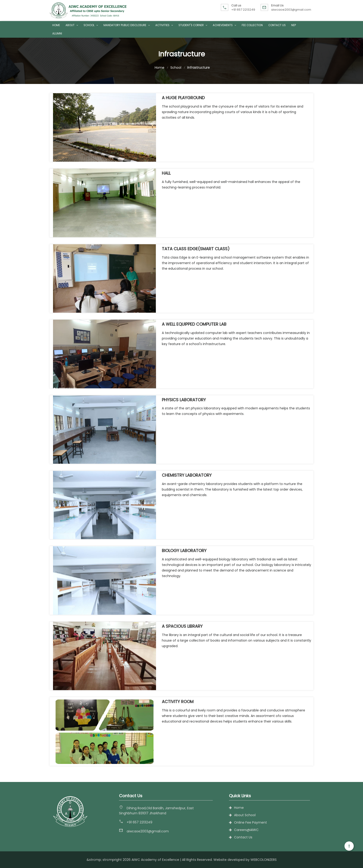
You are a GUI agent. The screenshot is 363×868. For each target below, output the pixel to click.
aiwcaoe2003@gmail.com (291, 10)
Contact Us (277, 25)
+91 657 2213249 (243, 10)
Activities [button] (164, 25)
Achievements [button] (224, 25)
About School (245, 815)
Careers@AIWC (246, 830)
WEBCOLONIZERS (264, 860)
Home (56, 25)
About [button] (72, 25)
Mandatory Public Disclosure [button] (127, 25)
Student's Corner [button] (193, 25)
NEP (294, 25)
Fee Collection (252, 25)
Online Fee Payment (250, 822)
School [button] (91, 25)
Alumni (57, 34)
